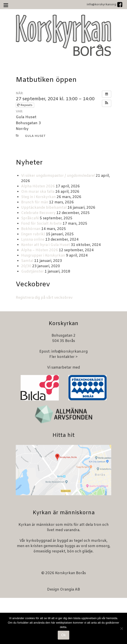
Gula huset (35, 136)
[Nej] (121, 628)
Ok (63, 635)
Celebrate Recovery (38, 213)
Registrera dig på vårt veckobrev (44, 298)
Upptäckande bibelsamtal (44, 208)
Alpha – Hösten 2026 (40, 250)
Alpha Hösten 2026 (38, 186)
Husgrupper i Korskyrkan (43, 256)
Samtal (27, 261)
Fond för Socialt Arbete (41, 224)
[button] (107, 103)
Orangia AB (70, 590)
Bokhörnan (31, 229)
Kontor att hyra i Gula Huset (46, 245)
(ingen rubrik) (33, 234)
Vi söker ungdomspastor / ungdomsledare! (58, 176)
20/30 (26, 266)
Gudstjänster (32, 272)
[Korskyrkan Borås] (63, 35)
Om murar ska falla (38, 192)
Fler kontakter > (63, 357)
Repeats (25, 105)
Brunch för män (35, 202)
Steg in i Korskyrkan (38, 197)
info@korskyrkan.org (101, 5)
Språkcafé (30, 218)
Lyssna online (33, 240)
